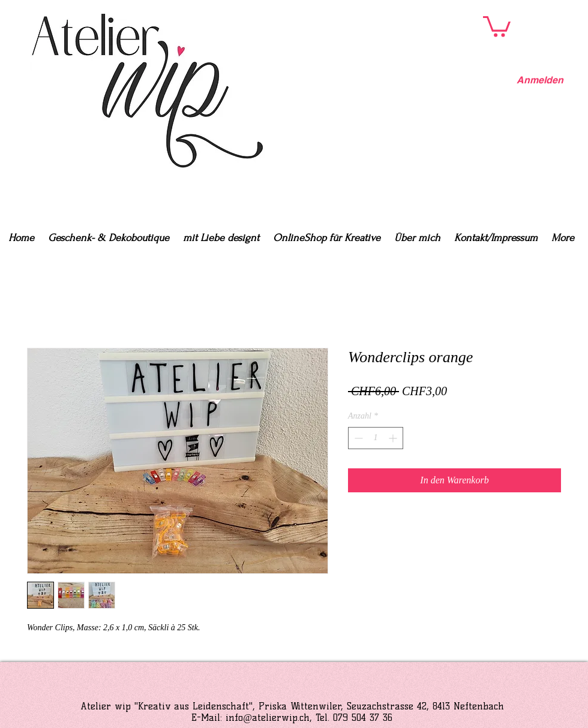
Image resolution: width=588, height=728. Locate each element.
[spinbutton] (376, 438)
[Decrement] (357, 438)
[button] (497, 25)
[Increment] (394, 438)
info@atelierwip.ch (268, 718)
